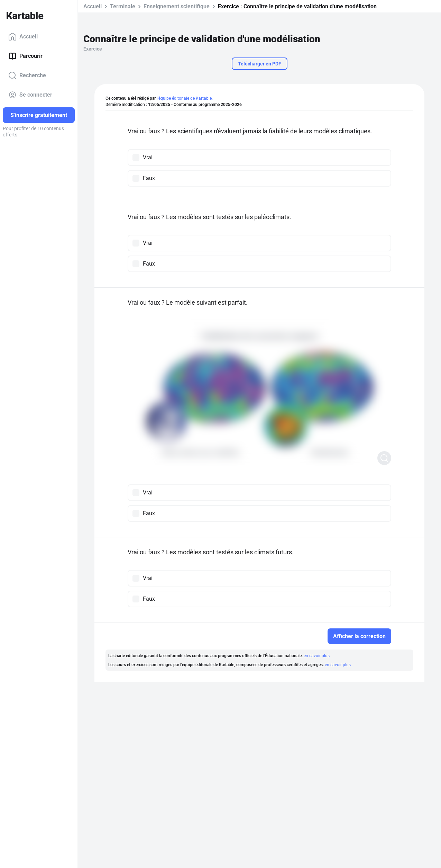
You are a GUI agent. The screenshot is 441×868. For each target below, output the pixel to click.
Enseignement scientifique (177, 6)
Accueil (23, 37)
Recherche (27, 75)
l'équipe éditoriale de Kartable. (185, 98)
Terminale (123, 6)
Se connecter (30, 95)
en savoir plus (317, 656)
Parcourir (25, 56)
